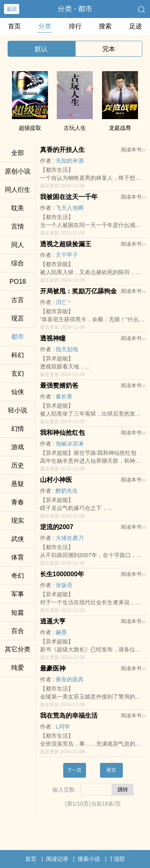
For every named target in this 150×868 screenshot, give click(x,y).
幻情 (18, 429)
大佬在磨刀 (70, 538)
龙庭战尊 (120, 128)
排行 (75, 26)
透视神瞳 (53, 338)
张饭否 (64, 585)
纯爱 (18, 668)
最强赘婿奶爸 (59, 385)
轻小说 (18, 410)
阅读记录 (57, 859)
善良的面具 (70, 679)
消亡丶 (64, 302)
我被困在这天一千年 (69, 197)
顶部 (117, 859)
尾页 (111, 770)
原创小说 (18, 171)
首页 (14, 26)
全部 (18, 153)
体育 (18, 557)
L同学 (63, 727)
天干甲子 (67, 255)
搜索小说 (89, 859)
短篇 (18, 612)
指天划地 (67, 349)
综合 (18, 263)
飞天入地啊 (70, 208)
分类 (45, 26)
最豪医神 (53, 668)
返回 (12, 9)
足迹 (136, 26)
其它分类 (18, 649)
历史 (18, 465)
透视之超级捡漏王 (66, 244)
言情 (18, 226)
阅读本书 (133, 150)
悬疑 (18, 484)
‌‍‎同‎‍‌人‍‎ (18, 245)
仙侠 (18, 392)
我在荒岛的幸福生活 (69, 716)
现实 (18, 521)
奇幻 (18, 576)
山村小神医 (56, 480)
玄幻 (18, 373)
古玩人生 (75, 128)
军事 (18, 594)
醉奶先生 (67, 491)
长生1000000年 (62, 574)
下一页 (74, 770)
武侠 (18, 539)
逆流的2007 (57, 527)
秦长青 (64, 396)
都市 (18, 337)
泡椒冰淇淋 (70, 444)
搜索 (105, 26)
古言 (18, 300)
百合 (18, 631)
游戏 (18, 447)
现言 (18, 318)
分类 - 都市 (75, 9)
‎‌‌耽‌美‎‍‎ (18, 208)
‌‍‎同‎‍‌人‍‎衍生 (18, 190)
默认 (41, 49)
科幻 (18, 355)
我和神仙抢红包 (62, 433)
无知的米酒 (70, 161)
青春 (18, 502)
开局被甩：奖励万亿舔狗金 (78, 291)
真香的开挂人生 (62, 150)
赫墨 (61, 632)
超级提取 (30, 128)
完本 (109, 49)
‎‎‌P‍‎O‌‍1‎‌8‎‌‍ (18, 282)
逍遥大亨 (53, 621)
